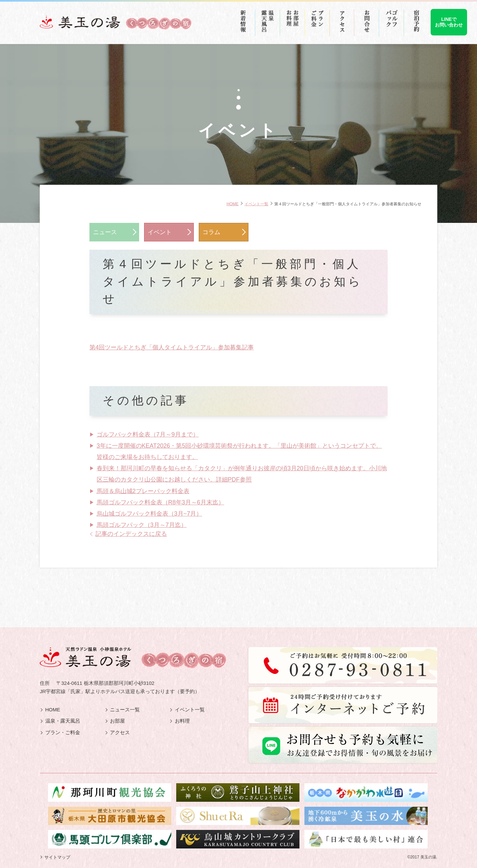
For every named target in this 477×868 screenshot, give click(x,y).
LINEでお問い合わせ (449, 22)
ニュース (105, 232)
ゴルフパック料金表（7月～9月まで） (148, 434)
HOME (233, 204)
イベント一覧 (256, 204)
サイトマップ (57, 857)
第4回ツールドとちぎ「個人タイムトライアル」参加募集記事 (172, 347)
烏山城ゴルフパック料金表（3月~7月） (150, 514)
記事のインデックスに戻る (131, 534)
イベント (160, 232)
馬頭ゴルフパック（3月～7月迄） (142, 525)
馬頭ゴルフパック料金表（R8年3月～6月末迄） (160, 502)
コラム (211, 232)
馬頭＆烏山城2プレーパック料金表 (143, 491)
